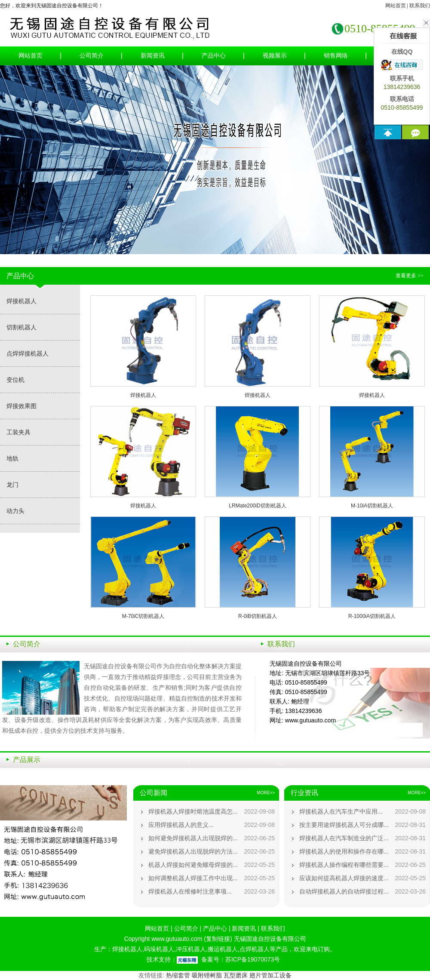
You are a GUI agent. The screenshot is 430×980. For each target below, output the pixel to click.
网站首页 (396, 6)
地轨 (12, 458)
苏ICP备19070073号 (253, 959)
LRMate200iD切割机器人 (257, 506)
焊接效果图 (21, 406)
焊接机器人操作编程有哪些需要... (344, 865)
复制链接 (218, 939)
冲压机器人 (191, 949)
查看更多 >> (410, 276)
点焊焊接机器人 (28, 353)
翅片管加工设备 (270, 975)
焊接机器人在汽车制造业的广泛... (344, 838)
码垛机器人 (159, 949)
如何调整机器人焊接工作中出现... (193, 878)
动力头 (15, 511)
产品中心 (214, 56)
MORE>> (266, 793)
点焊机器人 (255, 949)
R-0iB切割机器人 (258, 616)
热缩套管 (178, 975)
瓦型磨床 (236, 975)
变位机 (15, 380)
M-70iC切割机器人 (143, 616)
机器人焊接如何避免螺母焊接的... (193, 865)
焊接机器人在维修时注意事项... (190, 891)
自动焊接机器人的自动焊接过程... (344, 891)
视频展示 (275, 56)
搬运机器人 (223, 949)
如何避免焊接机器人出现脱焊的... (193, 838)
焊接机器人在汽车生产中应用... (341, 811)
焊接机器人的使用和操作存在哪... (344, 851)
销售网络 (336, 56)
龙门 (12, 485)
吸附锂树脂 (207, 975)
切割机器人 (21, 327)
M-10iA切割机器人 (372, 506)
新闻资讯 (153, 56)
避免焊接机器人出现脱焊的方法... (193, 851)
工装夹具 (18, 432)
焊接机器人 (21, 301)
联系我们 (420, 6)
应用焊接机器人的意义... (181, 825)
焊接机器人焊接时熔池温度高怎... (193, 811)
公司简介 (92, 56)
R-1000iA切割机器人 (372, 616)
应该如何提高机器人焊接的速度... (344, 878)
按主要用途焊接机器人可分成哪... (344, 825)
